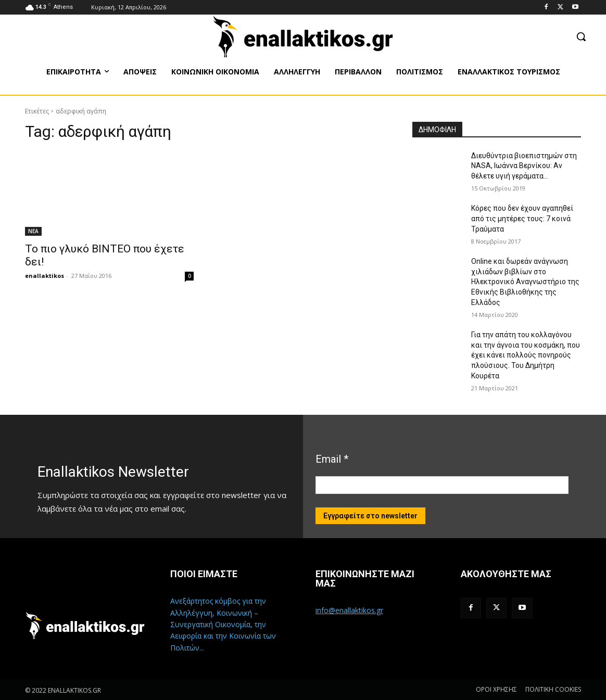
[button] (581, 36)
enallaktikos (45, 276)
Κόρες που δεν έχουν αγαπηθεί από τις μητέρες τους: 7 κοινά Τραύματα (522, 218)
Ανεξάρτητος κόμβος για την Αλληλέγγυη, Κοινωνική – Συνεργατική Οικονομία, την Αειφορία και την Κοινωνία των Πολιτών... (223, 624)
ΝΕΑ (33, 231)
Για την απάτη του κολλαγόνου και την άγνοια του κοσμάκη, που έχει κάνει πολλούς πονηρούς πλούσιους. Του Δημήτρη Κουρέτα (526, 355)
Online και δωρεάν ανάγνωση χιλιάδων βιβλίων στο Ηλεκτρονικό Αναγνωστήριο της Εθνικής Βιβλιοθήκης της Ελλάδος (525, 282)
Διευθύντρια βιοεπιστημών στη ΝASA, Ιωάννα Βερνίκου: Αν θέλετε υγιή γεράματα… (524, 166)
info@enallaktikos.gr (349, 610)
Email (332, 459)
